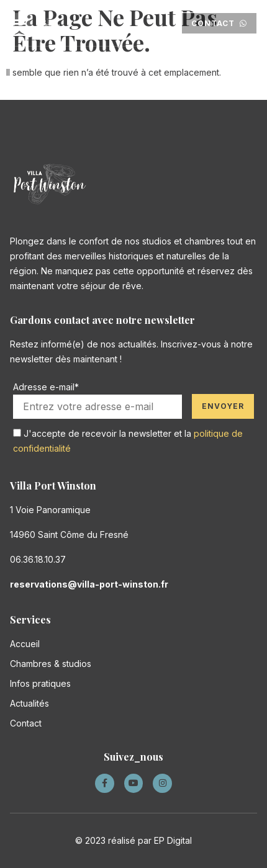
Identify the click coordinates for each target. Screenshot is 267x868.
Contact (26, 723)
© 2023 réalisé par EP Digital (133, 840)
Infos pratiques (40, 683)
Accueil (25, 644)
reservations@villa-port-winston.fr (89, 584)
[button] (20, 23)
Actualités (29, 703)
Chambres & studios (51, 664)
